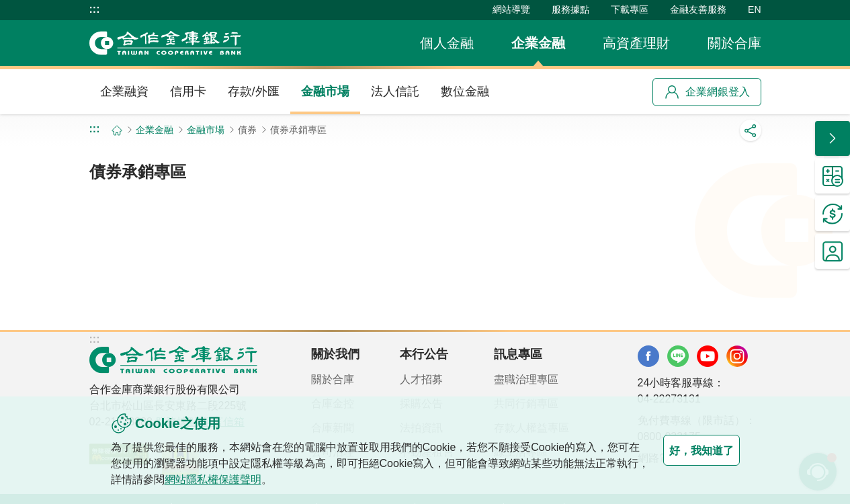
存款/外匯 (254, 91)
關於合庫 (734, 43)
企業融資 (124, 91)
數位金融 (465, 91)
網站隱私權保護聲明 (267, 479)
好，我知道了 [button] (686, 450)
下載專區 (630, 9)
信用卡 (188, 91)
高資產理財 (636, 43)
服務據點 (570, 9)
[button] (833, 138)
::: (95, 9)
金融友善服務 (698, 9)
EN (754, 9)
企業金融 (538, 43)
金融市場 (325, 91)
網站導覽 (511, 9)
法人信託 (395, 91)
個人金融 (447, 43)
